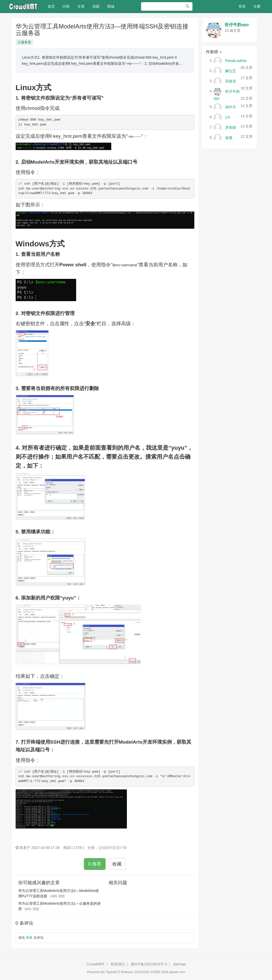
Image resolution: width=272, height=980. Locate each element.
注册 (257, 6)
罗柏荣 (231, 127)
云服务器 (24, 42)
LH (228, 117)
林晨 (229, 138)
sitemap (179, 964)
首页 (53, 6)
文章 (81, 6)
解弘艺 (231, 71)
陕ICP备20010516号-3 (149, 964)
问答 (66, 6)
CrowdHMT (95, 964)
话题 (96, 6)
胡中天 (231, 107)
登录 (242, 6)
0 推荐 (95, 864)
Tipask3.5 (113, 972)
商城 (111, 6)
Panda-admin (236, 60)
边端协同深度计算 (113, 848)
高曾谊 (231, 81)
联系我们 (118, 964)
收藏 (117, 864)
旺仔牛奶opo (237, 25)
